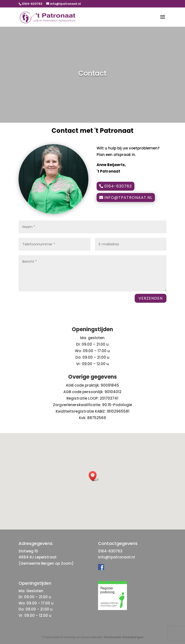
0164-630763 (118, 186)
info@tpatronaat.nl (128, 198)
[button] (94, 476)
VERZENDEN (151, 298)
